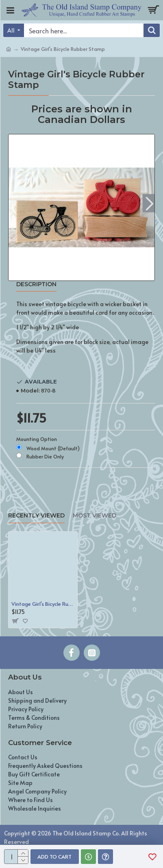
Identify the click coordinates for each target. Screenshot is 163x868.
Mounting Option (37, 439)
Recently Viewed (36, 516)
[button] (149, 203)
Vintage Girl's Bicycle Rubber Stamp (43, 604)
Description (36, 284)
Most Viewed (95, 516)
